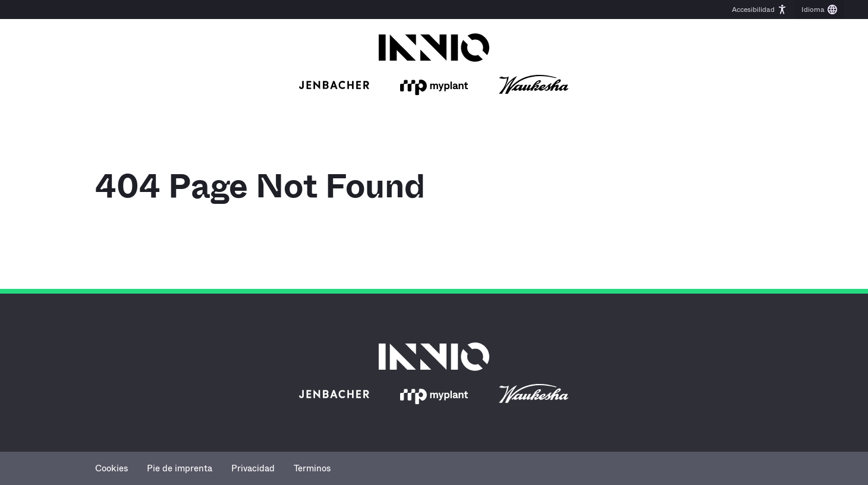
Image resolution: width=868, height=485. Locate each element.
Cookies (111, 468)
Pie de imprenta (180, 468)
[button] (759, 10)
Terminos (312, 468)
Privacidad (253, 468)
